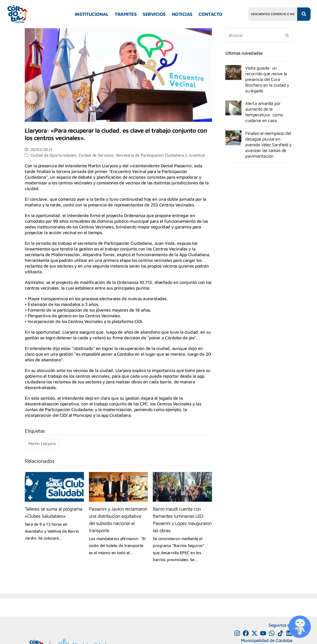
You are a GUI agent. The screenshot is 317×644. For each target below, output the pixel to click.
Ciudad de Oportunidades (53, 155)
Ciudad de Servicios (96, 155)
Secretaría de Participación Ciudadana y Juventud (160, 155)
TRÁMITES (126, 14)
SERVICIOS (154, 14)
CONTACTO (211, 14)
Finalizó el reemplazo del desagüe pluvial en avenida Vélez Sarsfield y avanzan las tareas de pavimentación (268, 145)
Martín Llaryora (42, 443)
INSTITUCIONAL (92, 14)
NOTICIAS (182, 14)
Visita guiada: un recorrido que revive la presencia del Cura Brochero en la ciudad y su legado (267, 79)
